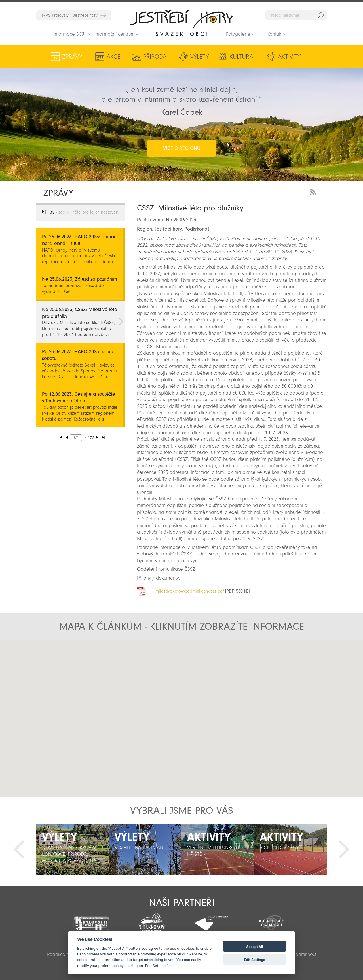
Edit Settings (255, 960)
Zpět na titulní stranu (181, 23)
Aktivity (289, 57)
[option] (73, 849)
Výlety (200, 57)
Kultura (241, 57)
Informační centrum (115, 34)
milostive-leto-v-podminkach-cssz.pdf (190, 591)
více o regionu (182, 148)
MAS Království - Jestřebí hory (70, 15)
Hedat (321, 15)
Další (344, 849)
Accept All (255, 947)
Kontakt (275, 34)
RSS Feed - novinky (314, 192)
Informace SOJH (71, 34)
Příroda (155, 57)
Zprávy (72, 57)
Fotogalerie (238, 34)
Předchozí (19, 849)
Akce (114, 57)
